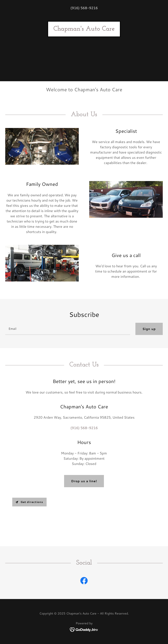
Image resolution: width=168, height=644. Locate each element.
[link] (84, 29)
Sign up (149, 329)
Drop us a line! (84, 481)
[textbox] (68, 329)
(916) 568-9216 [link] (84, 8)
